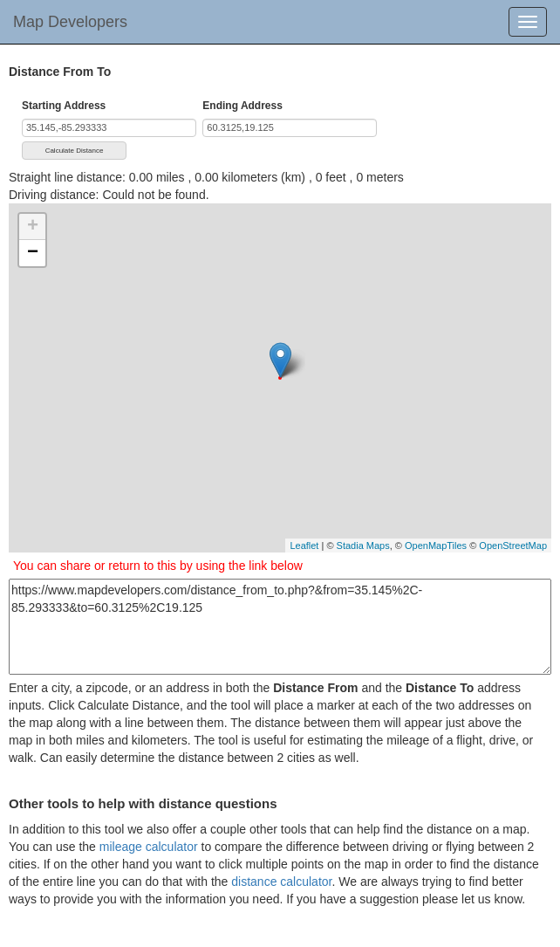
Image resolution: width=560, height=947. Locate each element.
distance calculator (281, 882)
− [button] (33, 253)
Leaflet (304, 546)
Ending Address (242, 106)
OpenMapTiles (436, 546)
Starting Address (64, 106)
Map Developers (70, 22)
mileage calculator (149, 847)
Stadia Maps (363, 546)
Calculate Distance (75, 151)
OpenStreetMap (513, 546)
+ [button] (33, 227)
